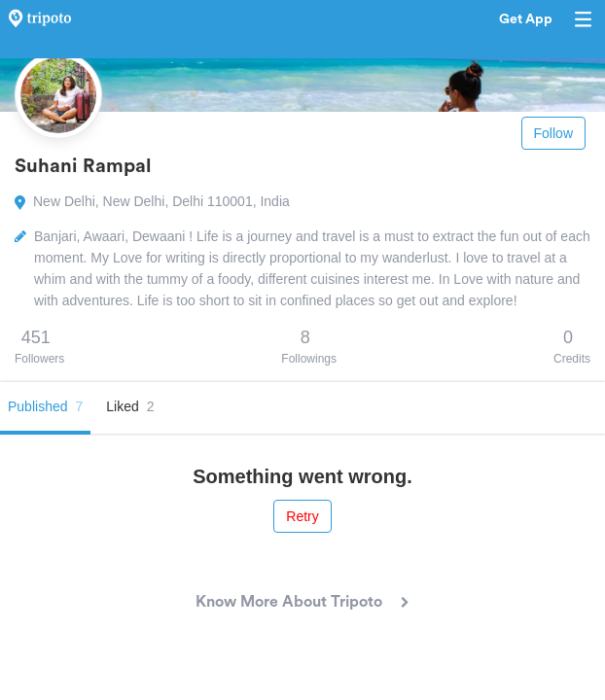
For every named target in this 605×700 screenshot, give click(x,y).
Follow (553, 133)
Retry (302, 516)
